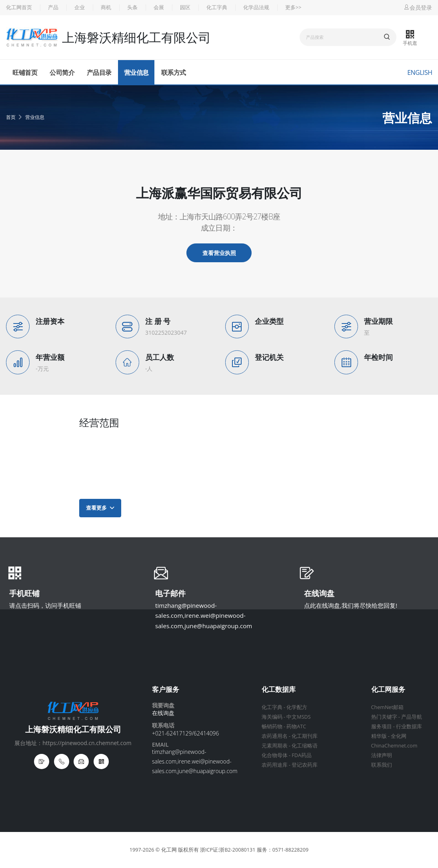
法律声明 (382, 755)
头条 (132, 7)
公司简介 (62, 72)
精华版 (379, 736)
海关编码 (272, 717)
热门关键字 (384, 717)
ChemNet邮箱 (387, 707)
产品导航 (412, 717)
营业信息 (136, 72)
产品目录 (99, 72)
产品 (53, 7)
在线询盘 (319, 594)
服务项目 (382, 726)
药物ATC (296, 726)
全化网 (399, 736)
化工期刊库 (305, 736)
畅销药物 (272, 726)
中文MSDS (298, 717)
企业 (80, 7)
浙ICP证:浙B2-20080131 (228, 850)
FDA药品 (302, 755)
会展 (159, 7)
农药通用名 (275, 736)
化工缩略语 (305, 746)
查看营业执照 (219, 253)
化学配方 (297, 707)
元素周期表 (275, 746)
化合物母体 (275, 755)
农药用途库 (275, 765)
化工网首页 (19, 7)
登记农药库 (305, 765)
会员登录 (418, 7)
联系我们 (382, 765)
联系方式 (174, 72)
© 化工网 (166, 850)
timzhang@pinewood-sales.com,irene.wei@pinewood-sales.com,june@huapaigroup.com (204, 616)
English (420, 72)
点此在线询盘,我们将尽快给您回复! (351, 605)
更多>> (293, 7)
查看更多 (100, 508)
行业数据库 (409, 726)
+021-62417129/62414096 (185, 733)
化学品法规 (256, 7)
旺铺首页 (25, 72)
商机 (106, 7)
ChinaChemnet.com (394, 746)
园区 (185, 7)
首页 (11, 117)
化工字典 (217, 7)
